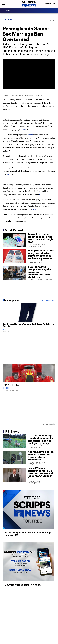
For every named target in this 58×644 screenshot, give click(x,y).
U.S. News (8, 20)
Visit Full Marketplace (48, 300)
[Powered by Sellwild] (52, 424)
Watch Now (51, 4)
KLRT (35, 209)
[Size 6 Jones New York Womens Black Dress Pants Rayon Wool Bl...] (29, 319)
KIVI (41, 194)
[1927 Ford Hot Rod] (29, 379)
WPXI (24, 129)
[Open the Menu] (4, 4)
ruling (30, 135)
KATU (9, 174)
